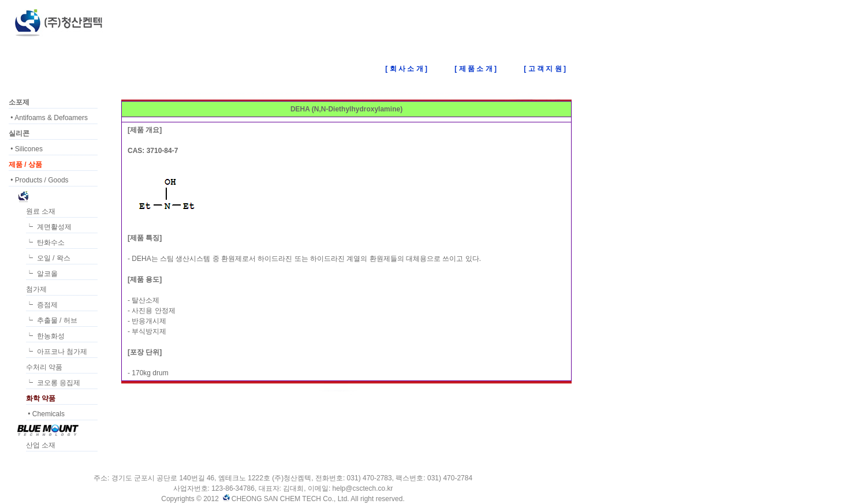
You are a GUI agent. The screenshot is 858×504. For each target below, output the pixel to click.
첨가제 (36, 289)
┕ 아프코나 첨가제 (57, 352)
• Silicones (26, 149)
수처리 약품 (44, 367)
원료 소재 (41, 211)
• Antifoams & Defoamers (48, 118)
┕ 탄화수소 (45, 242)
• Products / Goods (39, 180)
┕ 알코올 (42, 274)
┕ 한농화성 (45, 336)
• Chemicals (45, 414)
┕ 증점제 (42, 305)
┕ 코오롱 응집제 (53, 383)
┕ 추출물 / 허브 (52, 320)
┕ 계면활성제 (49, 227)
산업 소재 (41, 445)
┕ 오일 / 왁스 (48, 258)
